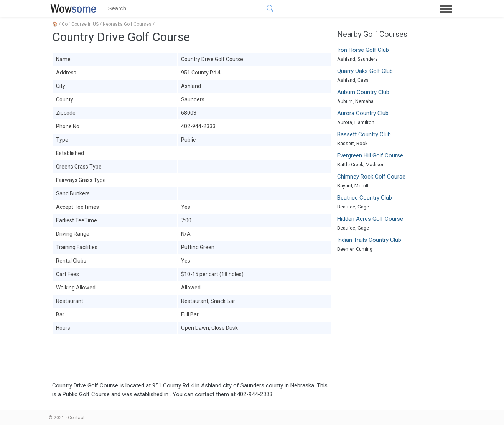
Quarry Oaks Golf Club (365, 71)
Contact (76, 418)
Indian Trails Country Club (369, 240)
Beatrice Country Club (365, 198)
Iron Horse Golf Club (363, 50)
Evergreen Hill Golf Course (370, 155)
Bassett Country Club (364, 134)
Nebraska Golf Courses (127, 24)
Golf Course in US (80, 24)
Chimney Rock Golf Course (371, 177)
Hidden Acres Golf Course (370, 219)
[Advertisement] (192, 358)
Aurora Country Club (363, 113)
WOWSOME (72, 8)
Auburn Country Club (363, 92)
